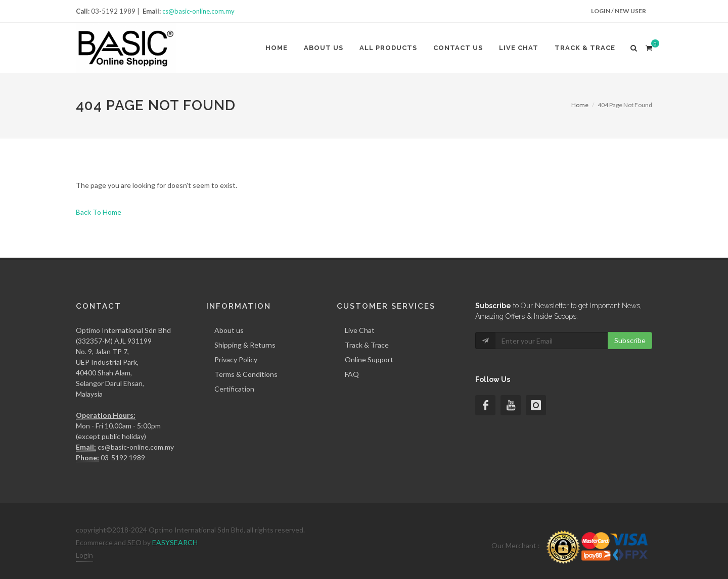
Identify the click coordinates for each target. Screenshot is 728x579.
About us (324, 48)
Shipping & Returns (245, 345)
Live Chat (519, 48)
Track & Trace (585, 48)
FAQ (352, 374)
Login (84, 555)
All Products (388, 48)
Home (277, 48)
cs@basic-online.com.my (198, 11)
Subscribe (630, 340)
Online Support (369, 359)
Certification (234, 389)
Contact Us (458, 48)
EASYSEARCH (175, 542)
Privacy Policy (236, 359)
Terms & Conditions (246, 374)
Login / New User (619, 11)
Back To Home (99, 212)
